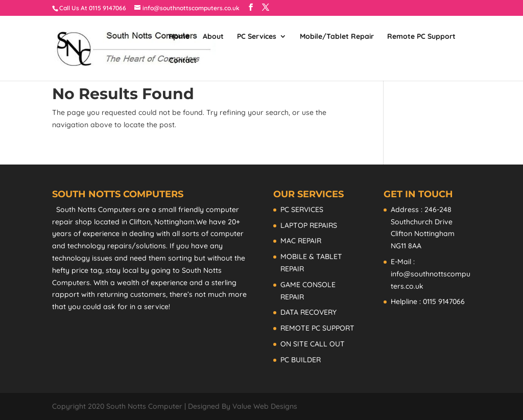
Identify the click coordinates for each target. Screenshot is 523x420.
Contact (183, 61)
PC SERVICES (302, 209)
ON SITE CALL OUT (313, 344)
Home (179, 37)
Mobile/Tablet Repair (337, 37)
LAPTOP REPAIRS (309, 225)
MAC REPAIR (301, 241)
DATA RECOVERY (308, 312)
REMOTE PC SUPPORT (317, 328)
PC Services (257, 37)
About (213, 37)
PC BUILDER (301, 360)
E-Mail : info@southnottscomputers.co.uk (431, 274)
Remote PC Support (421, 37)
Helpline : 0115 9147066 (428, 301)
